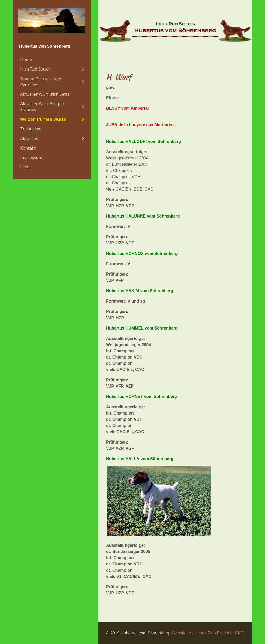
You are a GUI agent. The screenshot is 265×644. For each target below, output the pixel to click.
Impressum (31, 157)
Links (25, 167)
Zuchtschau (31, 129)
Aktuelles (29, 138)
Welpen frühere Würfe (43, 119)
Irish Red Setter (35, 69)
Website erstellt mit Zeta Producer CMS (208, 633)
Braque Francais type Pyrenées (41, 82)
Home (26, 59)
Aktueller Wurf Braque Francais (42, 107)
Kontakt (28, 148)
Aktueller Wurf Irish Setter (46, 94)
